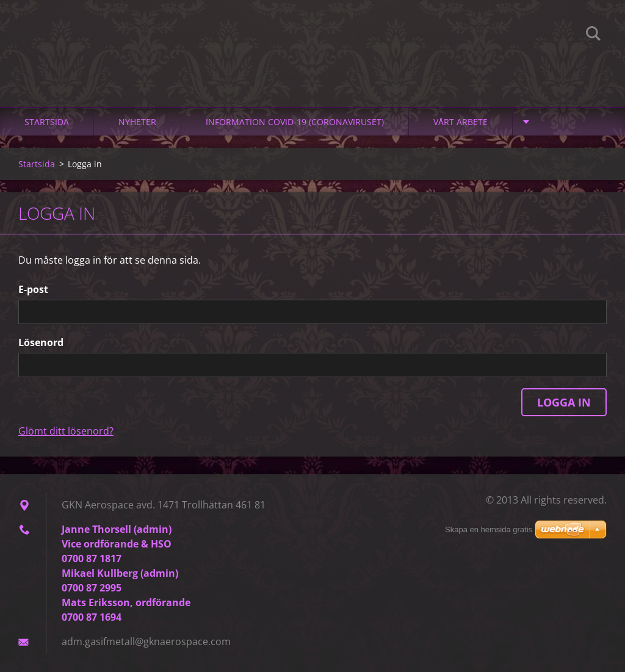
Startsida (47, 122)
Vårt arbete (461, 122)
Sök (593, 35)
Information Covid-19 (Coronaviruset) (295, 122)
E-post (33, 289)
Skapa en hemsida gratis (489, 529)
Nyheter (137, 122)
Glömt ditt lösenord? (66, 431)
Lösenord (41, 342)
